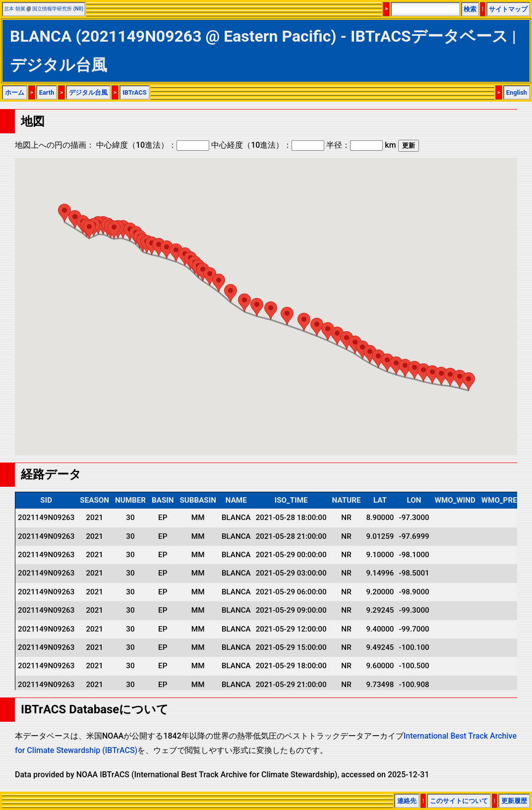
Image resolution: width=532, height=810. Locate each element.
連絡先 (407, 801)
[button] (469, 381)
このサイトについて (459, 801)
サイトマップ (508, 9)
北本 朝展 (15, 9)
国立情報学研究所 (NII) (58, 9)
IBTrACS (135, 92)
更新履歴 (514, 801)
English (517, 92)
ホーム (15, 92)
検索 (470, 9)
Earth (47, 92)
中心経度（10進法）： (268, 145)
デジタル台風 (88, 92)
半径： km (361, 145)
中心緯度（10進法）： (153, 145)
